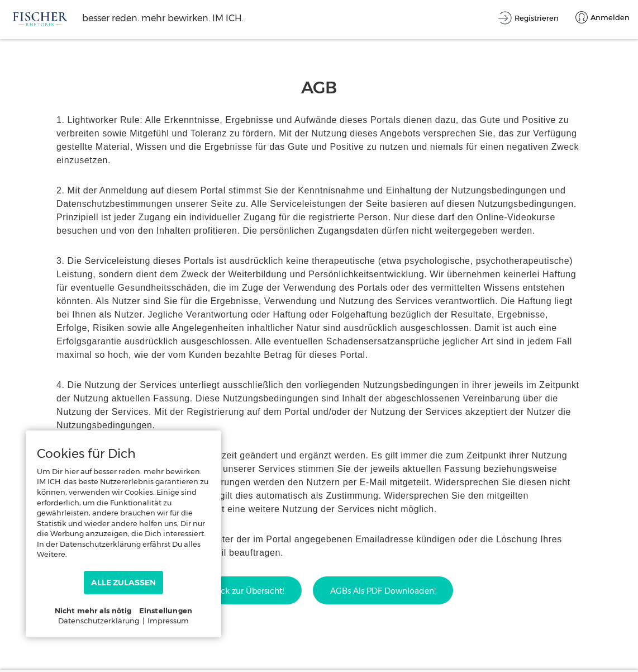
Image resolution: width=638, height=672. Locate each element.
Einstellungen (166, 611)
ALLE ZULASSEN (123, 583)
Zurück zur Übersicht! (244, 591)
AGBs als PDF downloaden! (383, 591)
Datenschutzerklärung (99, 621)
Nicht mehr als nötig (93, 611)
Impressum (168, 621)
